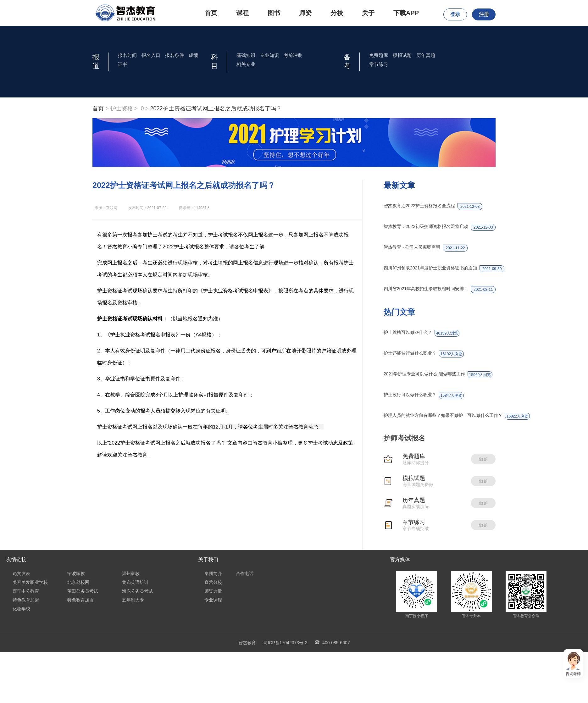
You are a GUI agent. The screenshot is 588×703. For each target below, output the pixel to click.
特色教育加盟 (26, 600)
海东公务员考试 (137, 591)
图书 (274, 13)
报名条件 (175, 55)
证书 (123, 64)
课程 (242, 13)
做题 (483, 459)
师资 (305, 13)
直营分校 (213, 582)
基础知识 (246, 55)
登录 (455, 14)
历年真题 (426, 55)
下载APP (406, 13)
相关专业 (246, 64)
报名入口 (151, 55)
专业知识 (269, 55)
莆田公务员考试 (83, 591)
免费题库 (379, 55)
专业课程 (213, 600)
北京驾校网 (78, 582)
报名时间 (127, 55)
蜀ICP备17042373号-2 (285, 643)
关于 (368, 13)
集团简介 (213, 573)
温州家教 (131, 573)
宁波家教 (76, 573)
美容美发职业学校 (30, 582)
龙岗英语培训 (135, 582)
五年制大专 (133, 600)
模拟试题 (402, 55)
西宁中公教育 (26, 591)
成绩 (193, 55)
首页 (211, 13)
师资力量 (213, 591)
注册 (484, 14)
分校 (337, 13)
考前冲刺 (293, 55)
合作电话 (245, 573)
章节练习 (379, 64)
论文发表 (21, 573)
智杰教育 (247, 643)
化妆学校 (21, 609)
